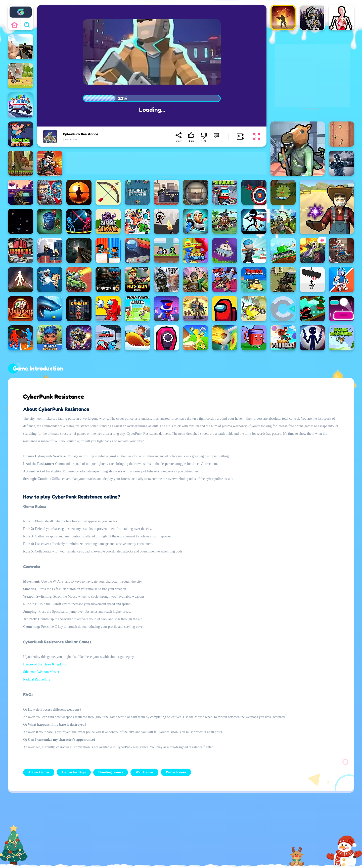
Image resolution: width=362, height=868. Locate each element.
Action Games (39, 772)
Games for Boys (74, 772)
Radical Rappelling (37, 679)
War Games (144, 772)
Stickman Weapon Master (41, 672)
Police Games (176, 772)
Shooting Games (111, 772)
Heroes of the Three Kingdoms (45, 664)
